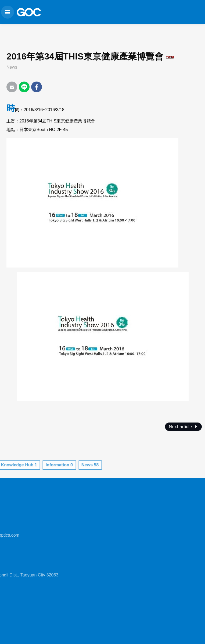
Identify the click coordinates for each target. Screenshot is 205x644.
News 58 (54, 465)
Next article (183, 427)
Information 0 (23, 465)
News (12, 67)
